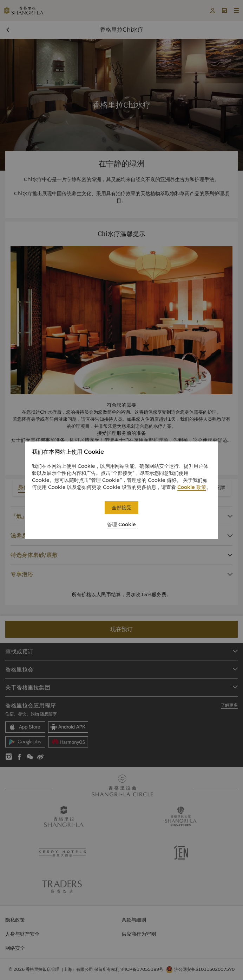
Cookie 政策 (192, 487)
